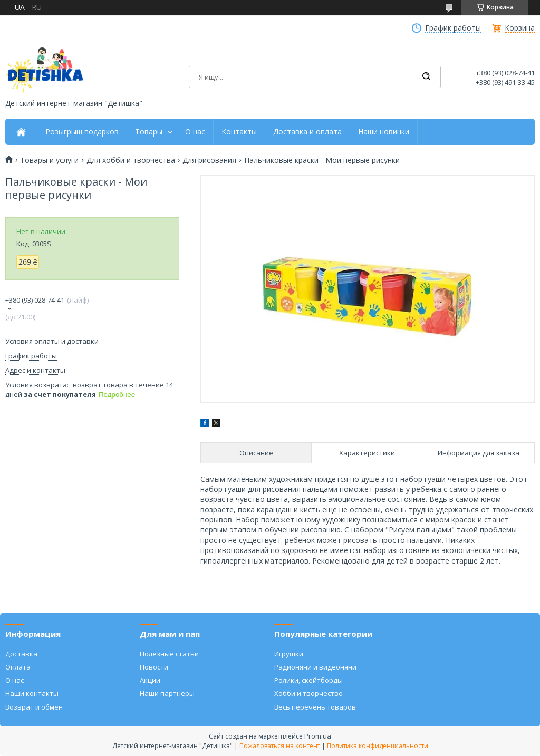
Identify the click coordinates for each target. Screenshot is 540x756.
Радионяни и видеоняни (315, 667)
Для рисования (209, 160)
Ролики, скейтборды (308, 680)
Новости (154, 667)
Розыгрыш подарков (82, 132)
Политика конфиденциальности (378, 746)
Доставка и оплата (307, 132)
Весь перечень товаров (315, 707)
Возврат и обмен (34, 707)
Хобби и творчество (308, 693)
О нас (195, 132)
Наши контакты (32, 693)
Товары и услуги (49, 160)
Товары (149, 132)
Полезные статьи (169, 654)
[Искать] (426, 77)
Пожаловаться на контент (280, 746)
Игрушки (289, 654)
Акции (150, 680)
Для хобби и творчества (131, 160)
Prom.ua (318, 736)
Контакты (239, 132)
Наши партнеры (167, 693)
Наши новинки (384, 132)
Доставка (21, 654)
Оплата (18, 667)
